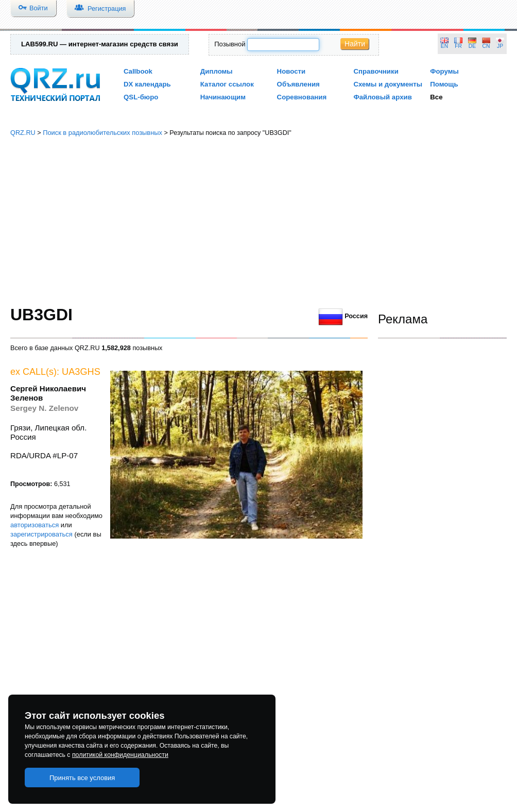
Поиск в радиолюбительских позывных (102, 133)
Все (436, 97)
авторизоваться (35, 525)
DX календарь (147, 84)
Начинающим (223, 97)
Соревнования (302, 97)
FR (458, 46)
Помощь (444, 84)
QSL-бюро (141, 97)
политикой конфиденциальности (120, 755)
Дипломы (217, 71)
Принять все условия (82, 778)
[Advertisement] (259, 221)
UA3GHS (81, 372)
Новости (291, 71)
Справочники (376, 71)
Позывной (230, 44)
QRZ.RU (23, 133)
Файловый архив (382, 97)
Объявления (298, 84)
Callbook (138, 71)
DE (472, 46)
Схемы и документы (388, 84)
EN (444, 46)
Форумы (444, 71)
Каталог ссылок (227, 84)
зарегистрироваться (41, 534)
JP (500, 46)
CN (486, 46)
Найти (355, 44)
